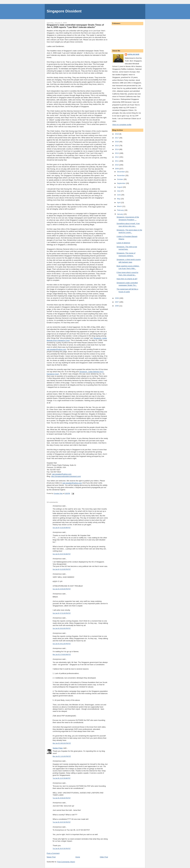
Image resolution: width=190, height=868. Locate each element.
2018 (117, 134)
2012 (117, 157)
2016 (117, 142)
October (120, 179)
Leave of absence (123, 243)
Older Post (104, 857)
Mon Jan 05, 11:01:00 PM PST (62, 756)
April (119, 203)
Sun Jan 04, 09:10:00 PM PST (62, 628)
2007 (117, 302)
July (119, 191)
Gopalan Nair (133, 54)
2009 (117, 169)
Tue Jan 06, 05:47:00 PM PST (62, 849)
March (120, 206)
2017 (117, 138)
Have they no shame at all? (127, 279)
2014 (117, 149)
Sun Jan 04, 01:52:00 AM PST (62, 528)
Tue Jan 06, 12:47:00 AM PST (62, 778)
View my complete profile (122, 125)
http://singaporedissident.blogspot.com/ (66, 476)
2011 (117, 161)
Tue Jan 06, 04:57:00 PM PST (62, 822)
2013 (117, 153)
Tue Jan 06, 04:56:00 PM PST (62, 798)
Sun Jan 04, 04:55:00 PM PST (62, 589)
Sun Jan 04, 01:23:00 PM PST (62, 569)
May (119, 199)
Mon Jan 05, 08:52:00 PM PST (62, 743)
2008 (117, 298)
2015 (117, 146)
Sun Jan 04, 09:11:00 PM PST (62, 644)
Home (78, 857)
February (121, 210)
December (121, 172)
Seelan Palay (58, 748)
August (120, 187)
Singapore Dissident (64, 11)
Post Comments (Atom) (66, 862)
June (119, 195)
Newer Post (51, 857)
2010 (117, 165)
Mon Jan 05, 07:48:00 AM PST (62, 655)
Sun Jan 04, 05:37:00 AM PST (62, 554)
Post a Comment (53, 853)
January (120, 214)
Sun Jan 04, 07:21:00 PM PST (62, 613)
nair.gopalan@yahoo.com (56, 349)
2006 (117, 306)
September (121, 183)
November (121, 175)
